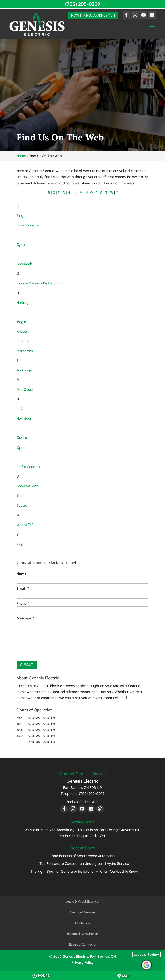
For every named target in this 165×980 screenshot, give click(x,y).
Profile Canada (28, 467)
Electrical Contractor (82, 945)
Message (25, 618)
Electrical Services (83, 912)
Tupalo (22, 505)
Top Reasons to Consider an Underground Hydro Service (84, 864)
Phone (23, 603)
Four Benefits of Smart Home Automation (84, 856)
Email (23, 588)
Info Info (23, 341)
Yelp (20, 544)
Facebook (24, 264)
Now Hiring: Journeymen (93, 15)
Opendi (22, 447)
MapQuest (25, 390)
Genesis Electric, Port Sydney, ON (89, 956)
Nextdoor (24, 418)
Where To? (25, 525)
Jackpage (24, 370)
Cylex (21, 245)
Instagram (25, 351)
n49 (20, 409)
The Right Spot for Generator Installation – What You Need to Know (84, 871)
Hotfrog (23, 303)
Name (23, 574)
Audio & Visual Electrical (83, 902)
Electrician (82, 923)
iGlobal (22, 331)
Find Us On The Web (82, 802)
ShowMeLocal (28, 486)
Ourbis (22, 438)
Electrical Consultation (83, 934)
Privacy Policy (83, 962)
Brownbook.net (29, 225)
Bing (20, 216)
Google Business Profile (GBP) (40, 283)
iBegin (21, 322)
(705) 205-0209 (82, 4)
